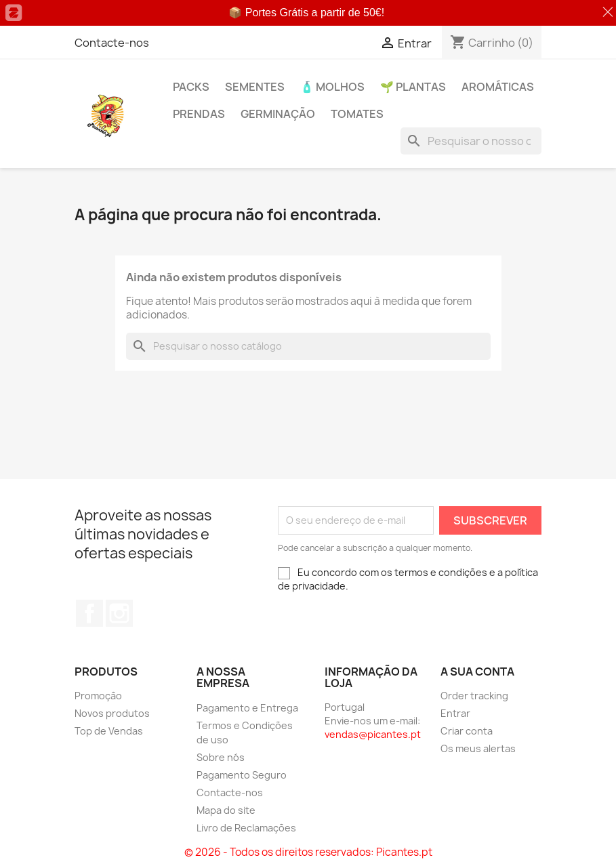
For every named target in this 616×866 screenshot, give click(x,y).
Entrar (455, 713)
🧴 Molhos (332, 87)
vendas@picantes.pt (373, 734)
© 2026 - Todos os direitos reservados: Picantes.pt (308, 852)
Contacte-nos (112, 43)
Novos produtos (112, 713)
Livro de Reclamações (246, 828)
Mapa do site (226, 810)
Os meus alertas (478, 748)
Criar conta (467, 731)
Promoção (98, 696)
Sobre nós (221, 757)
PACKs (191, 87)
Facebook (89, 613)
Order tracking (474, 696)
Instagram (119, 613)
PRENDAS (199, 114)
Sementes (255, 87)
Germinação (278, 114)
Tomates (357, 114)
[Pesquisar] (471, 141)
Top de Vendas (109, 731)
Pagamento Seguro (242, 775)
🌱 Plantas (413, 87)
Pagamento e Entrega (247, 708)
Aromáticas (498, 87)
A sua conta (477, 672)
